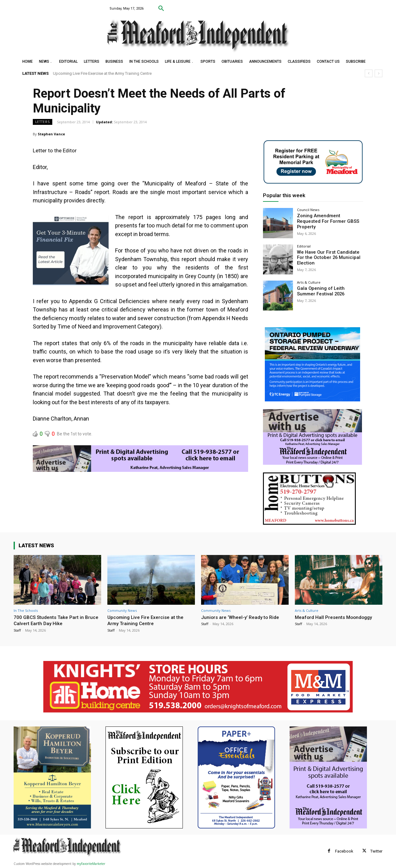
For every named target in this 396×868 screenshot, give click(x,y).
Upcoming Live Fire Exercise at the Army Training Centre (103, 73)
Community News (122, 610)
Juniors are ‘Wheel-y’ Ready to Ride (243, 617)
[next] (379, 73)
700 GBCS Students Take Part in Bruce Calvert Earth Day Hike (52, 620)
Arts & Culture (309, 282)
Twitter (376, 851)
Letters (43, 122)
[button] (161, 9)
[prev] (369, 73)
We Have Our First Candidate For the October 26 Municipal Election (330, 257)
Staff (17, 630)
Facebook (344, 851)
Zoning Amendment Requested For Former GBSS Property (329, 218)
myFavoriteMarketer (91, 864)
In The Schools (26, 610)
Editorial (304, 246)
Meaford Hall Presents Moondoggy (336, 617)
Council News (308, 210)
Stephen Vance (51, 134)
